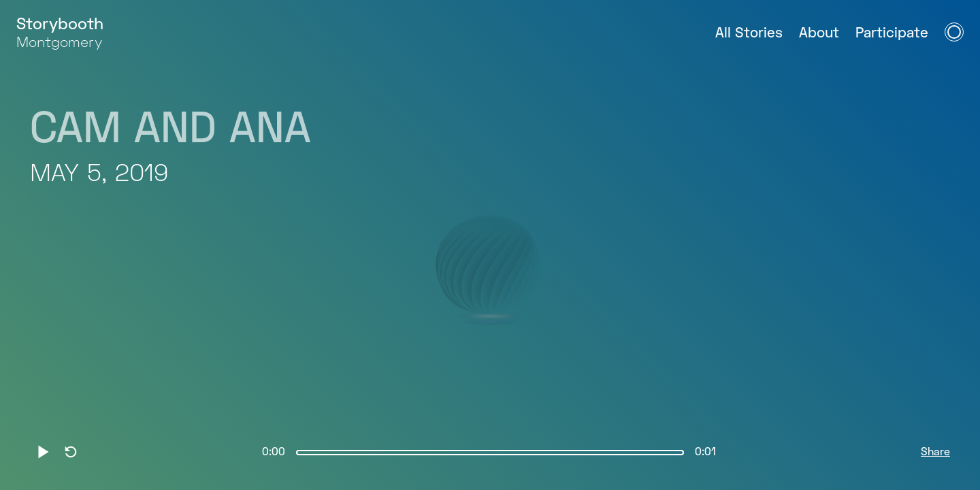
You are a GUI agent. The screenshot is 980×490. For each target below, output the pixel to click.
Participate (892, 34)
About (819, 34)
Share (935, 453)
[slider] (490, 453)
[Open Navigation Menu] (954, 32)
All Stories (749, 34)
